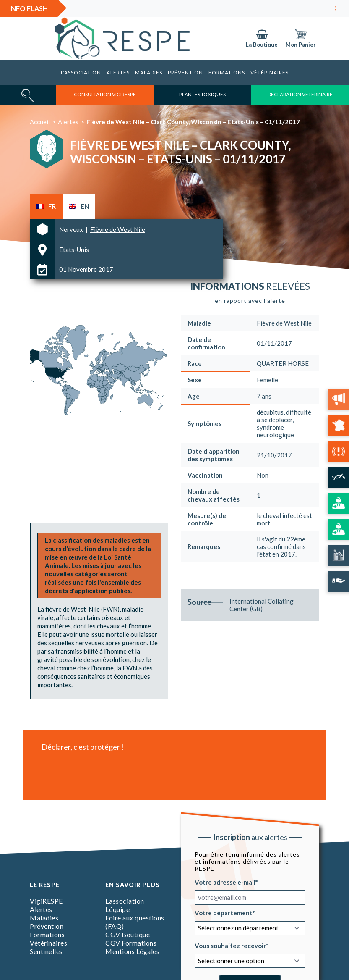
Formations (227, 72)
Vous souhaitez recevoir (230, 945)
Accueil (40, 122)
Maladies (149, 72)
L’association (81, 72)
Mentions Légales (132, 951)
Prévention (185, 72)
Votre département (224, 912)
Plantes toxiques (202, 94)
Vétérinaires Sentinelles (48, 947)
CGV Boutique (128, 934)
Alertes (118, 72)
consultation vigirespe (105, 94)
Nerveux (72, 229)
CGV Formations (131, 943)
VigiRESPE (46, 901)
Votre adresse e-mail (225, 882)
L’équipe (117, 909)
